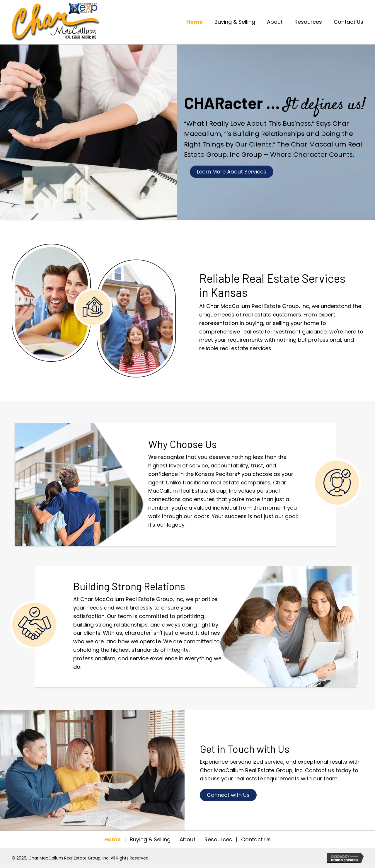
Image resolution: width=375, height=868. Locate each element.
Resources (218, 840)
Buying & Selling (150, 840)
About (187, 840)
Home (112, 840)
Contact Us (256, 840)
